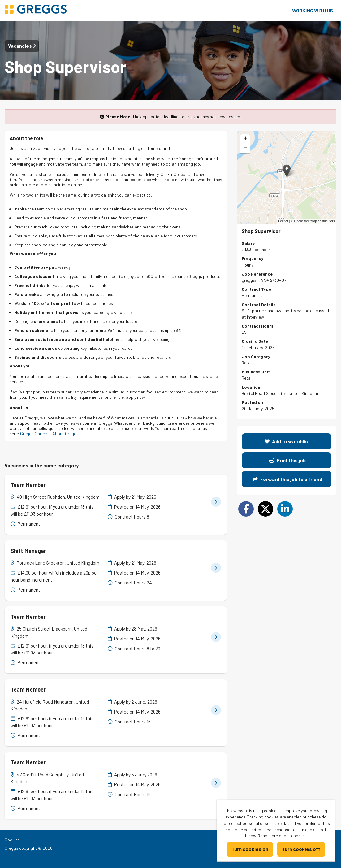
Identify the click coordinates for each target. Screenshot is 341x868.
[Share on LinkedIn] (285, 509)
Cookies (12, 840)
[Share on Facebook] (246, 509)
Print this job (287, 460)
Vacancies (22, 46)
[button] (287, 171)
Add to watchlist (287, 441)
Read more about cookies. (282, 836)
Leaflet (283, 221)
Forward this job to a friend (287, 479)
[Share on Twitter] (265, 509)
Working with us (313, 10)
